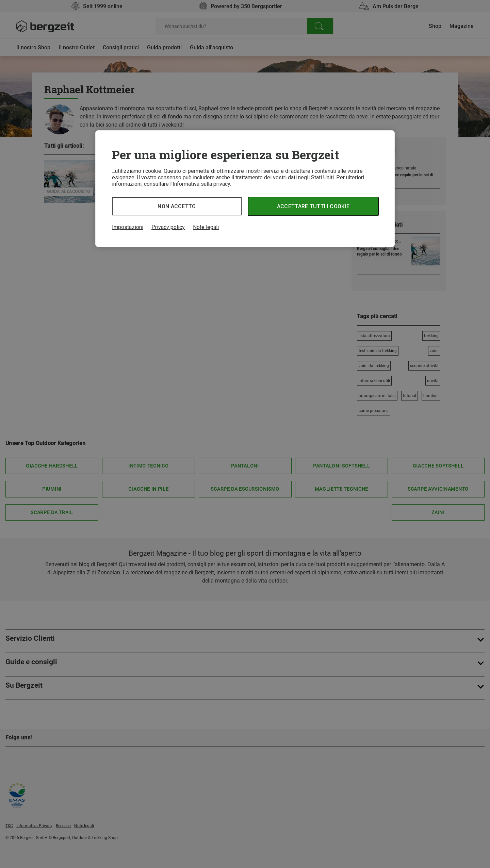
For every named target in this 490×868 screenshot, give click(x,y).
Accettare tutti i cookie (313, 206)
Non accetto (177, 206)
